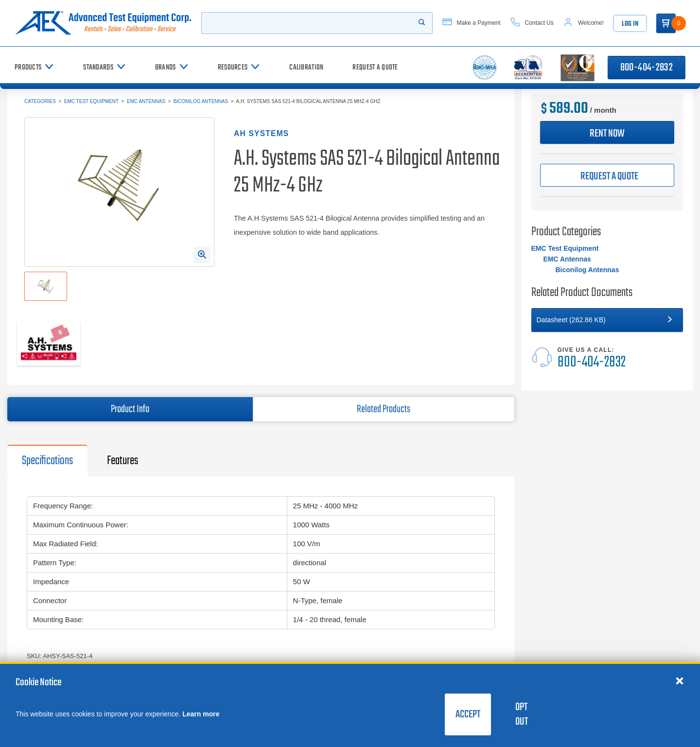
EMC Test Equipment (91, 101)
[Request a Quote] (375, 67)
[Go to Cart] (666, 23)
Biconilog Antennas (201, 101)
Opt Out (522, 714)
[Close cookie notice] (680, 680)
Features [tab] (122, 461)
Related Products (384, 409)
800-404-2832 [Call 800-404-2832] (647, 68)
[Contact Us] (532, 23)
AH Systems (261, 133)
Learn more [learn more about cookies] (201, 714)
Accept (468, 714)
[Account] (584, 23)
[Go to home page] (103, 23)
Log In (630, 24)
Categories (40, 101)
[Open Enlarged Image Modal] (202, 255)
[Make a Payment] (472, 23)
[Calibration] (306, 67)
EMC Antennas (146, 101)
